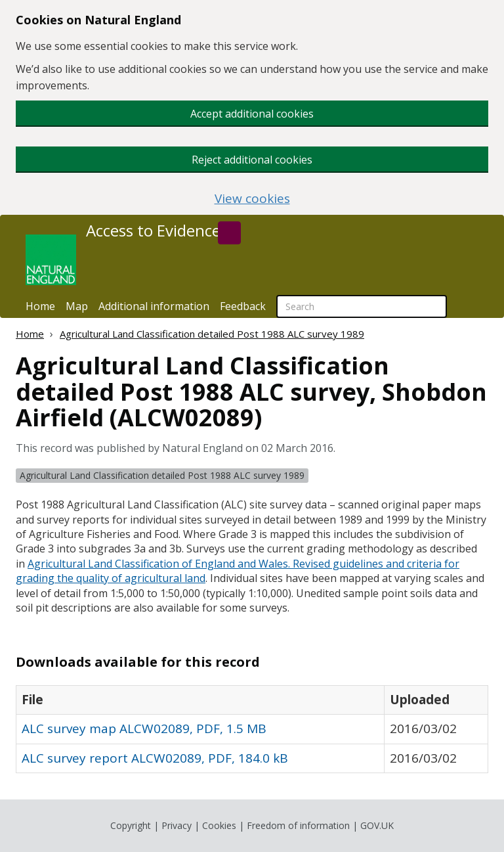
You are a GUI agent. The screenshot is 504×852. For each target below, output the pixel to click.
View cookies (252, 199)
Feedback (243, 306)
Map (77, 306)
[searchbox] (362, 306)
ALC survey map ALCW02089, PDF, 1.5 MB (144, 729)
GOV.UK (377, 825)
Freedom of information (298, 825)
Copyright (131, 825)
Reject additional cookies (252, 160)
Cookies (219, 825)
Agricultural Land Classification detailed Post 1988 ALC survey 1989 (212, 334)
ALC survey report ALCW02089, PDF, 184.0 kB (155, 758)
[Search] (229, 233)
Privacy (177, 825)
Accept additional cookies (252, 114)
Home (40, 306)
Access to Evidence (153, 231)
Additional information (154, 306)
